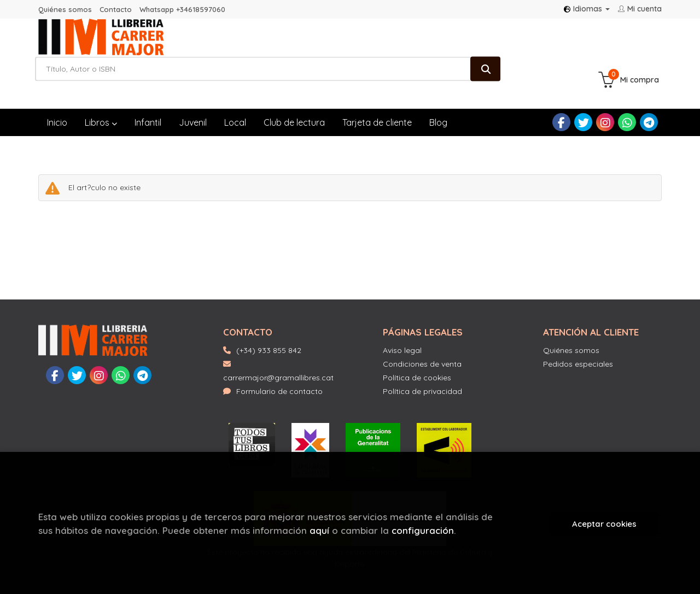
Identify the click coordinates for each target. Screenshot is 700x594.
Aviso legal (402, 318)
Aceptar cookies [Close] (604, 524)
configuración (423, 530)
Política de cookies (417, 345)
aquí (319, 530)
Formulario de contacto (273, 359)
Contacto (116, 9)
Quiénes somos (65, 9)
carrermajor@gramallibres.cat (278, 339)
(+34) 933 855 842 (269, 318)
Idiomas (587, 9)
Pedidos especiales (578, 332)
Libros (101, 90)
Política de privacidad (422, 359)
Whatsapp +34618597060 (182, 9)
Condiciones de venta (422, 332)
